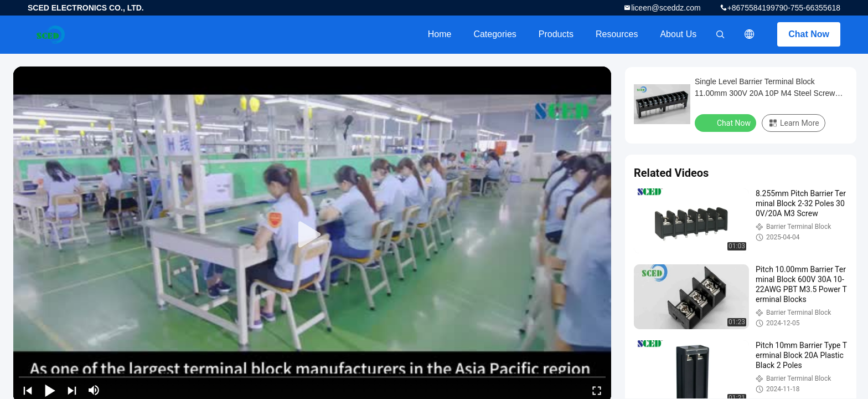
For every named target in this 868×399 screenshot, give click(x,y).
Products (556, 34)
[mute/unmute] (94, 390)
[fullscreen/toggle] (597, 390)
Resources (617, 34)
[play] (312, 235)
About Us (678, 34)
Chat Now (809, 34)
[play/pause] (50, 390)
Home (440, 34)
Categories (495, 34)
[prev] (28, 390)
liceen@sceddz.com (666, 8)
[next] (72, 390)
